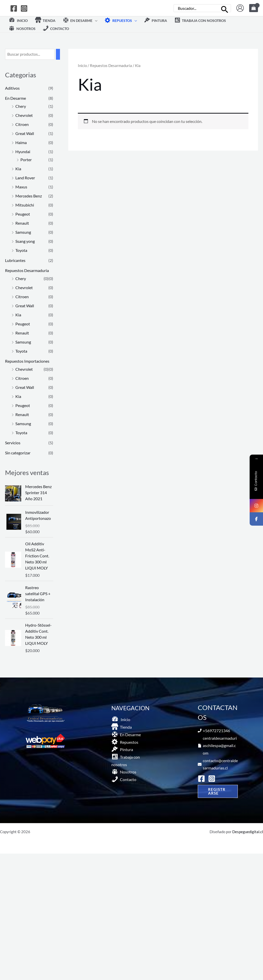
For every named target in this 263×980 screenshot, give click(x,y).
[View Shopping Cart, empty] (254, 8)
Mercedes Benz (29, 196)
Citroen (22, 124)
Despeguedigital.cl (248, 832)
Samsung (23, 232)
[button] (80, 21)
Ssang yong (25, 241)
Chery (21, 106)
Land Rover (25, 178)
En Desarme (15, 98)
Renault (22, 223)
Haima (21, 142)
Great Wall (25, 133)
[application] (95, 21)
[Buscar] (225, 8)
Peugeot (23, 214)
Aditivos (12, 88)
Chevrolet (24, 115)
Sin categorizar (18, 453)
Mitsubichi (25, 205)
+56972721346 (216, 731)
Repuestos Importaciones (27, 361)
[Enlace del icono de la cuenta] (240, 8)
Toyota (21, 250)
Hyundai (23, 151)
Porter (26, 160)
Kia (18, 169)
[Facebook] (14, 8)
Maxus (21, 187)
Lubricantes (15, 260)
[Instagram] (24, 8)
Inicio (82, 65)
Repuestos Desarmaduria (27, 270)
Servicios (13, 443)
